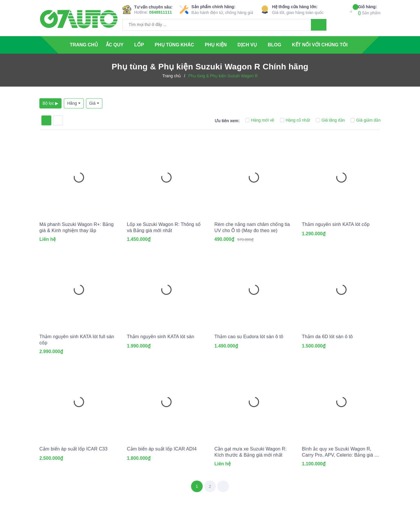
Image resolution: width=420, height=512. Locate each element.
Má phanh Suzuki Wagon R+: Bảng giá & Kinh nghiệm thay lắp (77, 227)
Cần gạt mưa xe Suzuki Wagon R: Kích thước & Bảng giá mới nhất (251, 452)
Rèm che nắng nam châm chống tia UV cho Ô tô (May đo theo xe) (252, 227)
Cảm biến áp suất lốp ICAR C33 (73, 449)
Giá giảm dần (366, 120)
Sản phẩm (369, 9)
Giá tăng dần (330, 120)
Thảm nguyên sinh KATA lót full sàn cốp (77, 340)
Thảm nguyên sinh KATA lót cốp (336, 224)
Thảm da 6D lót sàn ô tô (327, 337)
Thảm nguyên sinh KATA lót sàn (161, 337)
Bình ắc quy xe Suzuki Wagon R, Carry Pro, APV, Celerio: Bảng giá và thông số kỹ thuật (341, 452)
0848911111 (160, 12)
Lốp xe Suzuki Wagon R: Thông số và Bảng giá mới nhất (164, 227)
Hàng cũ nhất (295, 120)
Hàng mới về (260, 120)
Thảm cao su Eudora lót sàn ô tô (249, 337)
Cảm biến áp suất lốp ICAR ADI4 (162, 449)
